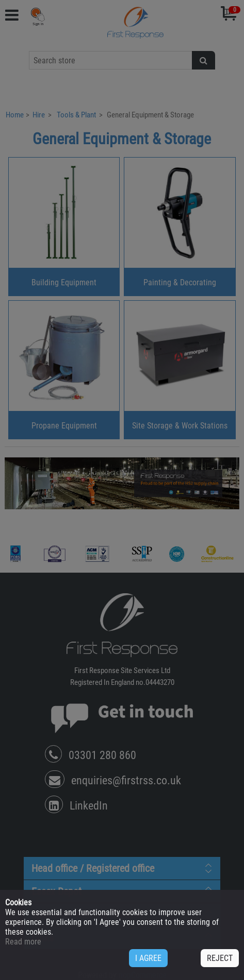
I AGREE (148, 958)
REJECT (220, 958)
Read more (23, 942)
